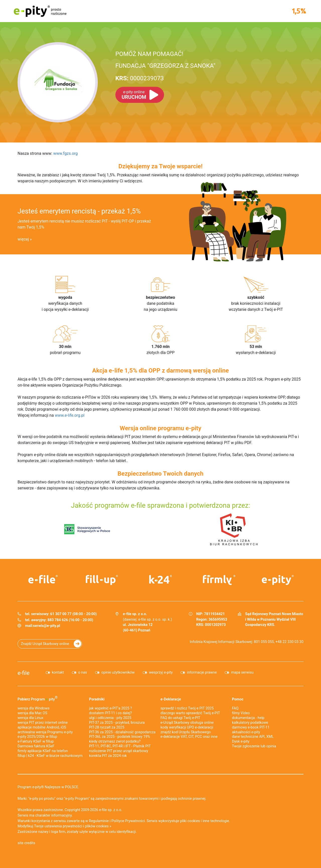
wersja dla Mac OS (32, 713)
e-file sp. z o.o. (111, 810)
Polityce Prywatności (128, 821)
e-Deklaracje (171, 699)
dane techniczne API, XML (253, 737)
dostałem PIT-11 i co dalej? (110, 713)
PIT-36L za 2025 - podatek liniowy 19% (119, 737)
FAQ (235, 708)
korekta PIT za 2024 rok (108, 756)
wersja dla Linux (30, 718)
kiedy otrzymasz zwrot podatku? (115, 741)
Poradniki (97, 699)
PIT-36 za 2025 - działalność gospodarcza (122, 732)
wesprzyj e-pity (161, 672)
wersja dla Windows (33, 708)
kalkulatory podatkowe (250, 723)
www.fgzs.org (65, 153)
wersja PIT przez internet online (43, 723)
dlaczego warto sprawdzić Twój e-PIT (190, 713)
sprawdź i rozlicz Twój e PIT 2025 (187, 708)
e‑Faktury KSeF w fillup (36, 741)
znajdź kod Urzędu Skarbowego (186, 732)
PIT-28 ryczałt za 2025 (107, 727)
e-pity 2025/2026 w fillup (37, 737)
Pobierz (38, 698)
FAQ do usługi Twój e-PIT (180, 718)
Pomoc (238, 699)
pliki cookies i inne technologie (205, 821)
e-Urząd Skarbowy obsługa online (187, 723)
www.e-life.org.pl (70, 415)
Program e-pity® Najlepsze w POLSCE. (48, 787)
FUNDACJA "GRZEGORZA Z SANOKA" (165, 66)
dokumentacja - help (248, 718)
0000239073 (140, 78)
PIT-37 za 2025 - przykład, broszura (117, 723)
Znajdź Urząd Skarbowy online (45, 644)
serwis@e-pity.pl (47, 626)
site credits (26, 843)
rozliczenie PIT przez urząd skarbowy (119, 751)
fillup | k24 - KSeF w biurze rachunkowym (50, 756)
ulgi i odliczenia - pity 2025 (110, 718)
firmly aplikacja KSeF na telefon (43, 751)
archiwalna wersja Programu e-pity (45, 732)
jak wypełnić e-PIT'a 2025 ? (110, 708)
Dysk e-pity (241, 741)
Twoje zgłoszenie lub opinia (254, 746)
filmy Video (241, 713)
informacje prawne (202, 672)
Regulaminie (99, 821)
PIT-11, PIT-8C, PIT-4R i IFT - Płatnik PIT (120, 746)
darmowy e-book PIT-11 (251, 727)
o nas (83, 672)
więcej (23, 239)
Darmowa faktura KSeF (36, 746)
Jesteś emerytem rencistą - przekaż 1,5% (79, 211)
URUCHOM (134, 95)
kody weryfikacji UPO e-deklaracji (187, 727)
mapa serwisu (242, 672)
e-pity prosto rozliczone (40, 11)
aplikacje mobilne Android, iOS (42, 727)
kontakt (58, 672)
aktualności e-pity (246, 732)
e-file (24, 673)
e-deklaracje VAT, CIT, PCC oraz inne (189, 737)
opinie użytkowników (118, 672)
